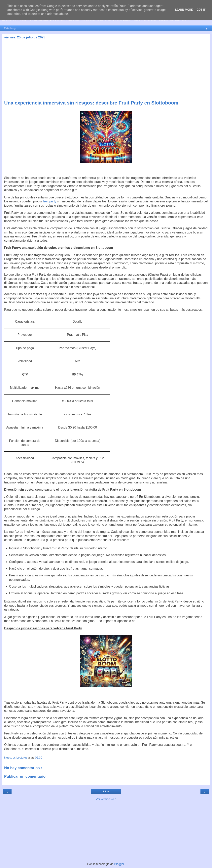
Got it (201, 10)
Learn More (184, 10)
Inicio (106, 792)
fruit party (50, 201)
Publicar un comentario (25, 776)
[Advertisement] (106, 70)
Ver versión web (106, 799)
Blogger (119, 864)
